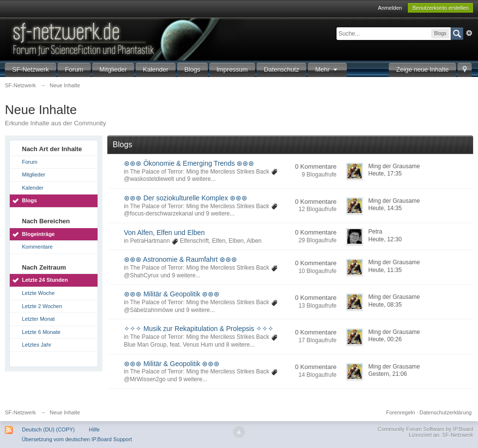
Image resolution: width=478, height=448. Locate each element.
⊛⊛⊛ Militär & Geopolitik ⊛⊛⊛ (172, 294)
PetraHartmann (150, 241)
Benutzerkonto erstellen (440, 8)
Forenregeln (401, 412)
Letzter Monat (38, 319)
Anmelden (390, 8)
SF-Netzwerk (30, 69)
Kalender (156, 69)
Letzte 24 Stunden (45, 280)
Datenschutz (281, 69)
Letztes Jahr (37, 345)
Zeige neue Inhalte (422, 69)
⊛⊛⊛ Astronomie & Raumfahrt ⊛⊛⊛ (180, 259)
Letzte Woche (38, 293)
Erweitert (469, 33)
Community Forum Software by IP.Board (425, 429)
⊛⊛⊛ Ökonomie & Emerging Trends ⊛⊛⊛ (189, 163)
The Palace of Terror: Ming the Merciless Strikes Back (199, 172)
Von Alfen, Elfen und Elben (164, 233)
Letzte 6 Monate (41, 332)
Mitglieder (113, 69)
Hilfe (94, 429)
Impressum (232, 69)
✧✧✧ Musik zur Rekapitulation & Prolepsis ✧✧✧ (199, 329)
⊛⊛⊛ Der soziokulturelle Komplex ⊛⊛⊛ (186, 198)
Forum (74, 69)
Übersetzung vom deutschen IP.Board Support (77, 439)
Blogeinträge (38, 234)
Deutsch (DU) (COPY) (48, 429)
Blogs (192, 69)
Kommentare (37, 247)
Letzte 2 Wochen (42, 306)
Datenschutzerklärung (446, 412)
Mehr (327, 69)
